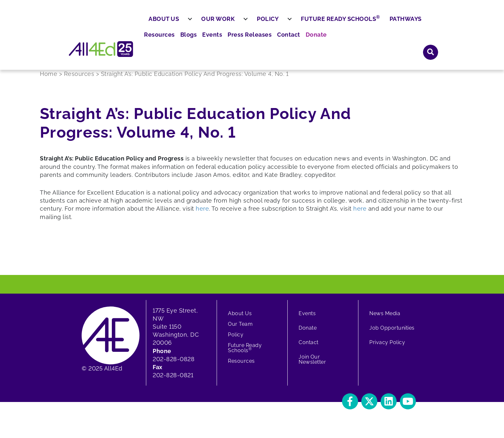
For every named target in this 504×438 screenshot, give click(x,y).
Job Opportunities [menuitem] (392, 333)
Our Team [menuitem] (240, 329)
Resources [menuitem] (259, 23)
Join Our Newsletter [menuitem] (312, 364)
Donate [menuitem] (404, 23)
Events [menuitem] (308, 23)
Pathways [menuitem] (421, 41)
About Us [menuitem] (180, 41)
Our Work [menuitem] (234, 41)
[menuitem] (206, 41)
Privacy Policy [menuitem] (387, 347)
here (202, 214)
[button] (431, 22)
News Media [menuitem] (385, 318)
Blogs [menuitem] (286, 23)
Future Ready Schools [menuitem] (356, 41)
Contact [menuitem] (378, 23)
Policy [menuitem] (283, 41)
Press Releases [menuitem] (342, 23)
